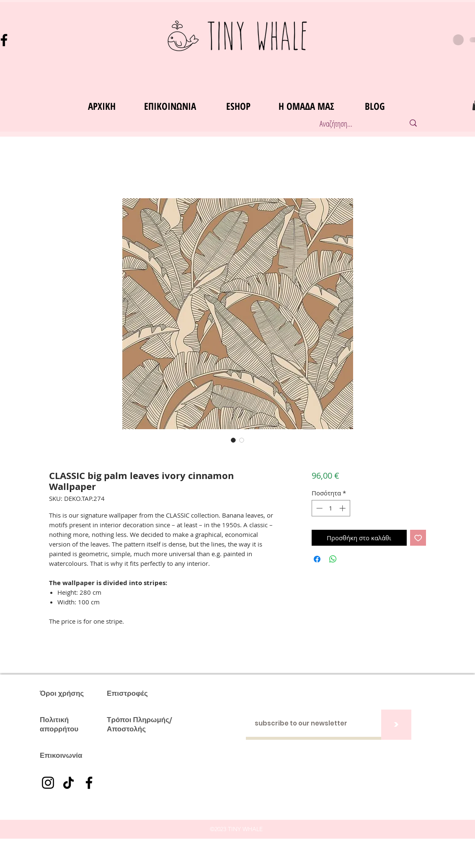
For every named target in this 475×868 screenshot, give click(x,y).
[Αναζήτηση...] (353, 124)
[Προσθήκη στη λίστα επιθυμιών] (418, 538)
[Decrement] (319, 508)
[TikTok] (68, 783)
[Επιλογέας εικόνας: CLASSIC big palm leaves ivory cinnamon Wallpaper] (233, 440)
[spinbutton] (331, 508)
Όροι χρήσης (62, 693)
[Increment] (343, 508)
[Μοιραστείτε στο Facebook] (317, 559)
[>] (396, 725)
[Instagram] (48, 783)
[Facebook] (89, 783)
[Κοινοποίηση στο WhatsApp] (333, 559)
